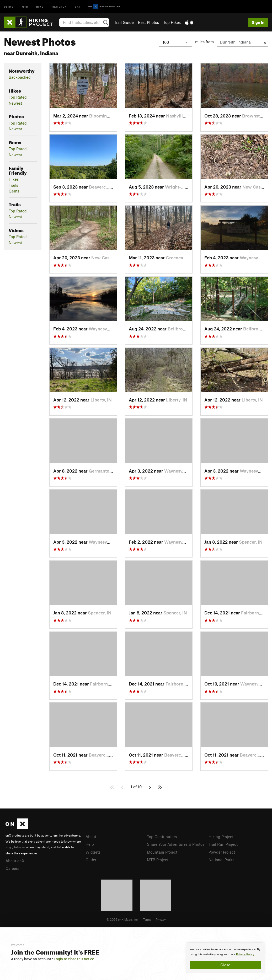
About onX (15, 861)
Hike (40, 6)
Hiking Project (221, 837)
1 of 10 (136, 787)
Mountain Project (162, 852)
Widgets (93, 852)
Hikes (14, 179)
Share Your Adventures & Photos (176, 844)
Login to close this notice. (74, 959)
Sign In (258, 22)
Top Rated (18, 97)
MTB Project (158, 860)
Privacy (161, 919)
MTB (25, 6)
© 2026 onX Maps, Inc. (122, 919)
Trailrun (59, 6)
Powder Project (222, 852)
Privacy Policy (245, 954)
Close (225, 965)
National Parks (221, 860)
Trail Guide (124, 22)
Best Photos (148, 22)
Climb (9, 6)
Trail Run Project (223, 844)
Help (90, 844)
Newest (15, 103)
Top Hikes (172, 22)
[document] (225, 958)
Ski (78, 6)
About (91, 837)
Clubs (91, 860)
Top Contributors (162, 837)
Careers (12, 868)
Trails (13, 185)
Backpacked (20, 77)
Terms (147, 919)
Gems (14, 191)
